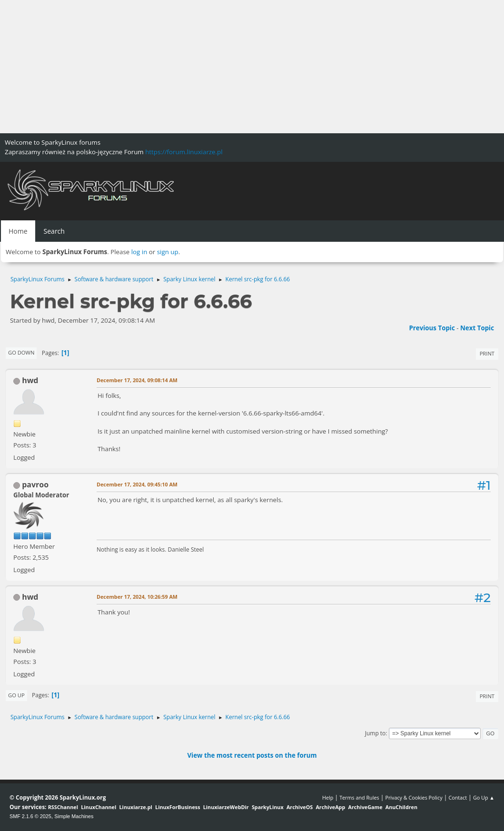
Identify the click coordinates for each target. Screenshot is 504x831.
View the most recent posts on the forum (252, 755)
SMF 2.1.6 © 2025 (30, 816)
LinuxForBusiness (178, 807)
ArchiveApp (330, 807)
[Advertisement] (252, 67)
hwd (30, 380)
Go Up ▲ (484, 797)
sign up (168, 252)
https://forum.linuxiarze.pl (184, 152)
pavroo (35, 485)
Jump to (376, 733)
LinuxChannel (99, 807)
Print (487, 353)
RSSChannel (63, 807)
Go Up (16, 695)
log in (139, 252)
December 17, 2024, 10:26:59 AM (137, 597)
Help (328, 797)
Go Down (21, 352)
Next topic (477, 328)
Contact (458, 797)
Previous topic (432, 328)
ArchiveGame (365, 807)
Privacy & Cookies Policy (414, 797)
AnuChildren (401, 807)
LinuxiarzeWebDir (226, 807)
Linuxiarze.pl (136, 807)
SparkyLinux (268, 807)
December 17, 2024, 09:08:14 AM (137, 380)
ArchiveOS (300, 807)
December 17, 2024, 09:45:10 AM (137, 484)
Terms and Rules (359, 797)
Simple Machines (74, 816)
